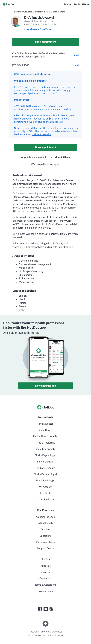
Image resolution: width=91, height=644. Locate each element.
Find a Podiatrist (46, 443)
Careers (46, 572)
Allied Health (45, 523)
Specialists (46, 536)
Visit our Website (41, 134)
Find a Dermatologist (45, 474)
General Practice (45, 517)
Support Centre (45, 549)
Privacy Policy (45, 591)
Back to (38, 12)
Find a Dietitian (46, 462)
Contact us (45, 578)
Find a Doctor (45, 424)
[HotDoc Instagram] (51, 609)
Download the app (45, 386)
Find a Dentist (45, 430)
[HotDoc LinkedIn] (46, 609)
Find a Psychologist (46, 455)
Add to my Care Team (38, 30)
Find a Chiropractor (46, 449)
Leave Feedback (45, 500)
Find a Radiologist (45, 481)
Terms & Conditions (45, 585)
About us (46, 566)
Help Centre (45, 493)
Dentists (45, 530)
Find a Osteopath (46, 468)
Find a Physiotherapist (45, 436)
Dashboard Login (46, 542)
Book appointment (46, 42)
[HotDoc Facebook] (40, 609)
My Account (46, 487)
